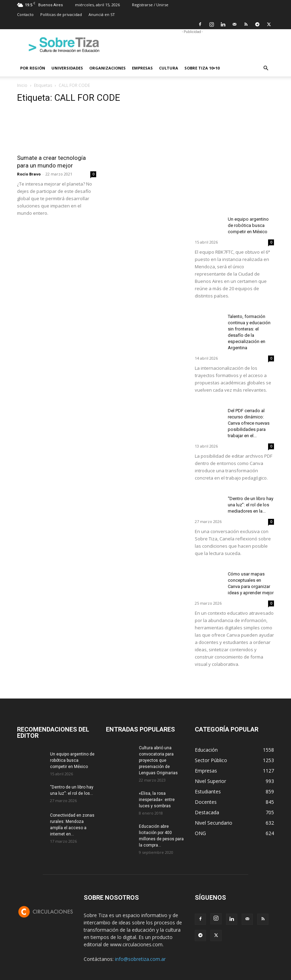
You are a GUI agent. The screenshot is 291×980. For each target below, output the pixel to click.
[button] (266, 68)
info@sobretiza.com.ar (140, 959)
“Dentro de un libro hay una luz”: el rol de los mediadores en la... (251, 505)
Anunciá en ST (102, 14)
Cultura (169, 68)
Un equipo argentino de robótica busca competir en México (248, 225)
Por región (33, 68)
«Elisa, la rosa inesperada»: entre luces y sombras (157, 800)
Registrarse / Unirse (150, 5)
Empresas (142, 68)
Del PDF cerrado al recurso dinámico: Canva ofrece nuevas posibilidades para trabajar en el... (249, 423)
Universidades (67, 68)
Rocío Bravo (29, 174)
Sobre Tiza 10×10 (202, 68)
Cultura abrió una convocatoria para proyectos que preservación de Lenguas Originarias (158, 760)
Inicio (22, 85)
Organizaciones (107, 68)
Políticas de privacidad (61, 14)
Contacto (25, 14)
